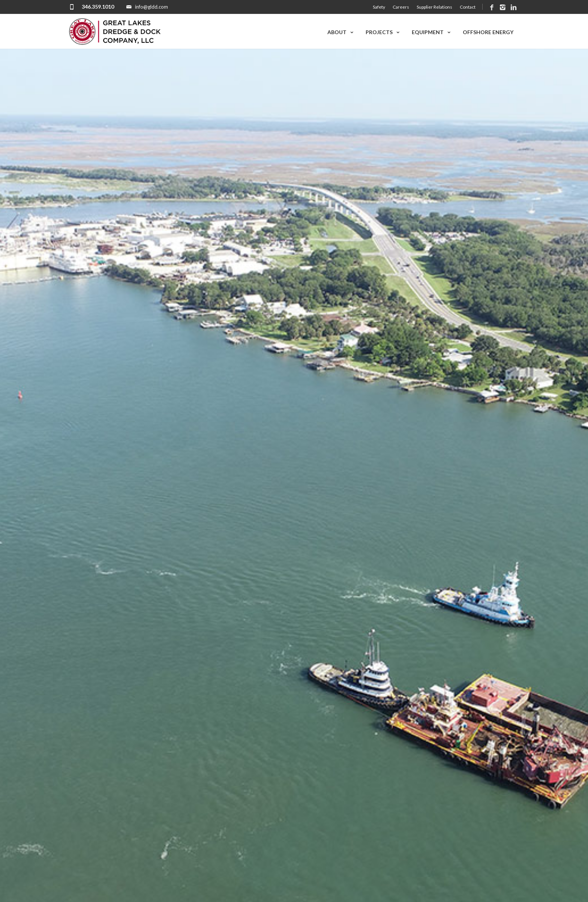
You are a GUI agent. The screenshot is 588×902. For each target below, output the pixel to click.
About (341, 32)
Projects (383, 32)
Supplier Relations (434, 7)
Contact (468, 7)
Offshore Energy (488, 32)
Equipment (432, 32)
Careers (401, 7)
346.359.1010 (98, 7)
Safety (379, 7)
